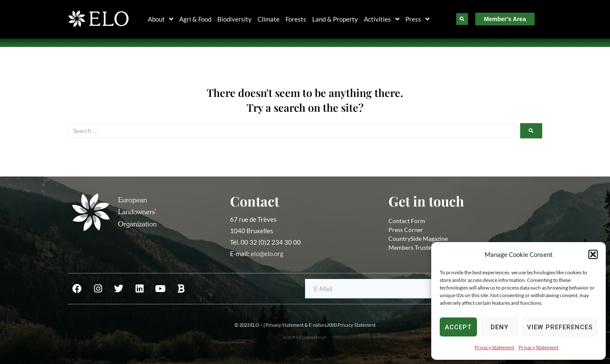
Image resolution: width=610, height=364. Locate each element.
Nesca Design (314, 337)
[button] (593, 254)
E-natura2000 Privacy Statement (342, 325)
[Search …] (292, 131)
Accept (458, 327)
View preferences (560, 327)
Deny (499, 327)
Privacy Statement (494, 347)
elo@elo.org (267, 254)
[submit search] (531, 131)
